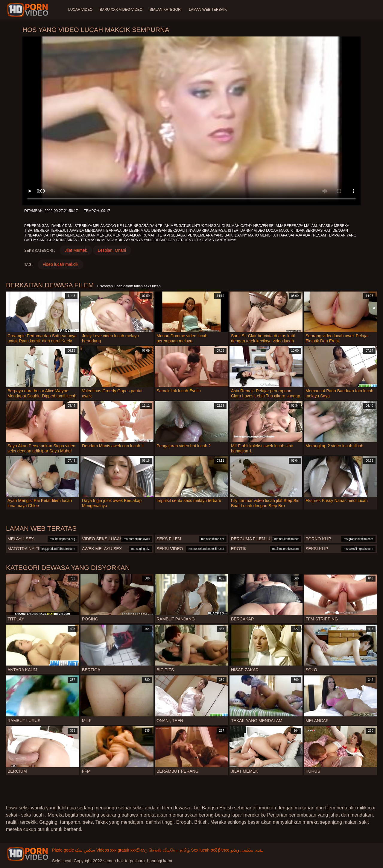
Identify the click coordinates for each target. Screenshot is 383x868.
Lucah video (80, 10)
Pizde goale (63, 850)
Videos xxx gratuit (113, 850)
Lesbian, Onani (112, 250)
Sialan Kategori (166, 10)
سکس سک (85, 850)
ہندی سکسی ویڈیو (247, 850)
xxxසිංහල (139, 850)
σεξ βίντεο (220, 850)
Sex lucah (200, 850)
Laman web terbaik (208, 10)
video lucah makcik (60, 264)
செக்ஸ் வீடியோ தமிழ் (169, 850)
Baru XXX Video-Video (121, 10)
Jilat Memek (76, 250)
